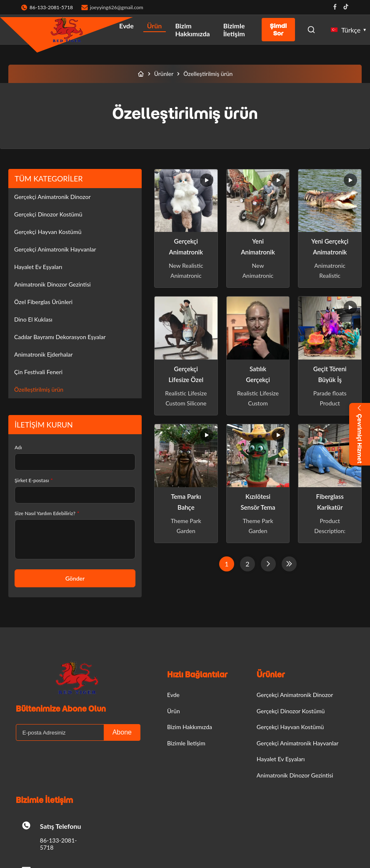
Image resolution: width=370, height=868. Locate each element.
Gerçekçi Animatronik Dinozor (52, 197)
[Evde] (141, 74)
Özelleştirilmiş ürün (39, 389)
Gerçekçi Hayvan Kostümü (48, 232)
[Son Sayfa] (289, 564)
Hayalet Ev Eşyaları (38, 267)
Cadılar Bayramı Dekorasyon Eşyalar (60, 337)
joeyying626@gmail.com (117, 7)
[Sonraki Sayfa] (268, 564)
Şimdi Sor (278, 30)
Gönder (75, 578)
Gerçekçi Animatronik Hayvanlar (55, 249)
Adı (18, 447)
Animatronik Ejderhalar (44, 354)
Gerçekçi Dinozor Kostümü (48, 214)
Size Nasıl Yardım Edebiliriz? (47, 513)
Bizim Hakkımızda (192, 30)
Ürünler (164, 74)
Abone (122, 732)
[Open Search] (311, 30)
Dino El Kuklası (33, 319)
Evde (126, 26)
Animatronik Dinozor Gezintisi (52, 284)
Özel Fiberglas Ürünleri (43, 302)
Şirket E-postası (34, 480)
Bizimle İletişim (234, 30)
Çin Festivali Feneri (38, 372)
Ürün (155, 26)
